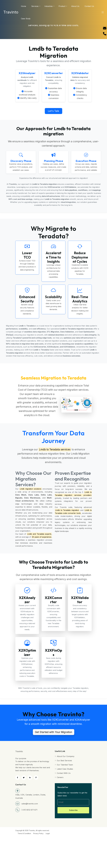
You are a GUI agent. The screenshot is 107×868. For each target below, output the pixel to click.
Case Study (26, 19)
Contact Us (89, 6)
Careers (60, 777)
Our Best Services (64, 761)
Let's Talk (53, 111)
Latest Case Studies (65, 769)
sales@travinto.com (30, 804)
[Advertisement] (53, 851)
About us (75, 6)
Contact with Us (64, 773)
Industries (49, 6)
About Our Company (66, 756)
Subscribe (73, 810)
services (35, 6)
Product (62, 6)
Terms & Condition (24, 833)
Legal (48, 833)
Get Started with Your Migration (54, 732)
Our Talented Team (65, 765)
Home (23, 6)
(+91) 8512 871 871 (29, 810)
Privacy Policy (38, 833)
